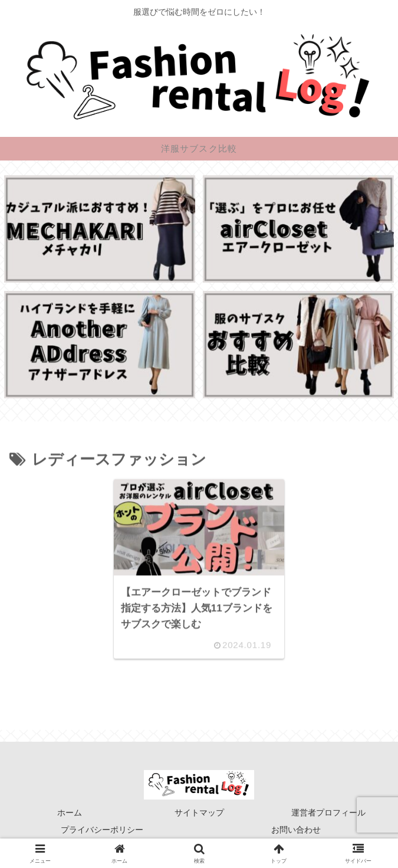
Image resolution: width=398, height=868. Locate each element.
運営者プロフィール (328, 813)
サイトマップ (199, 813)
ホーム (70, 813)
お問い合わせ (296, 830)
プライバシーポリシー (102, 830)
